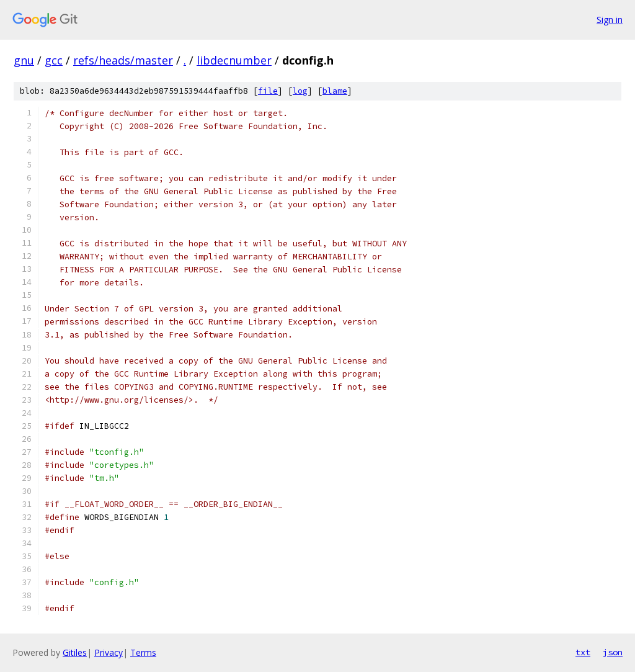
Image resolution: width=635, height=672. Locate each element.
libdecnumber (234, 60)
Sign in (610, 20)
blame (335, 91)
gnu (24, 60)
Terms (143, 652)
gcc (54, 60)
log (300, 91)
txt (583, 652)
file (268, 91)
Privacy (109, 652)
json (613, 652)
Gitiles (75, 652)
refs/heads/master (123, 60)
